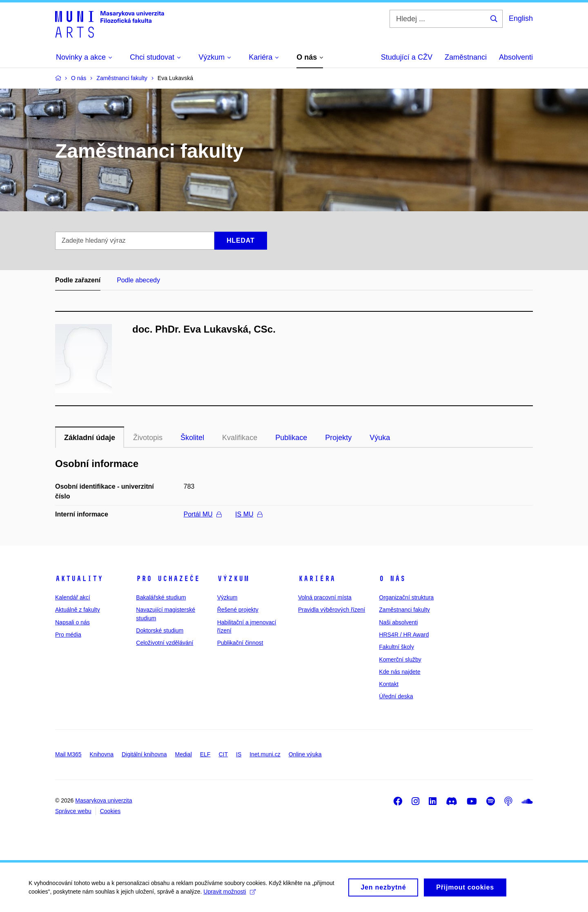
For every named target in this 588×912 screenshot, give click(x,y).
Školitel (192, 438)
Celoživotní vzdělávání (165, 643)
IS (239, 754)
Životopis (148, 438)
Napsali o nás (72, 622)
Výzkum (233, 579)
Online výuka (305, 754)
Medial (184, 754)
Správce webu (73, 811)
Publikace (291, 438)
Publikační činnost (240, 643)
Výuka (380, 438)
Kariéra (317, 579)
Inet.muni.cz (265, 754)
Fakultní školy (396, 647)
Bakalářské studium (161, 597)
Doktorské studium (160, 630)
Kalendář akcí (73, 597)
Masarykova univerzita (104, 800)
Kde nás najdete (400, 672)
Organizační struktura (406, 597)
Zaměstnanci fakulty (404, 610)
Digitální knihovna (144, 754)
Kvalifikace (240, 438)
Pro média (68, 635)
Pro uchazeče (168, 579)
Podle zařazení (78, 280)
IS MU (248, 514)
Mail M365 (68, 754)
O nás (392, 579)
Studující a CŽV (407, 57)
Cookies (110, 811)
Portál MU (203, 514)
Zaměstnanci (466, 57)
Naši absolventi (398, 622)
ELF (205, 754)
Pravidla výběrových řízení (332, 610)
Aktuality (79, 579)
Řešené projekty (238, 610)
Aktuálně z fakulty (78, 610)
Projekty (338, 438)
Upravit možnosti (229, 895)
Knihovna (102, 754)
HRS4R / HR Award (404, 635)
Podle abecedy (138, 280)
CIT (223, 754)
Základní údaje (90, 438)
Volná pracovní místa (325, 597)
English (521, 18)
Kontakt (389, 684)
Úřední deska (396, 696)
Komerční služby (400, 659)
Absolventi (516, 57)
